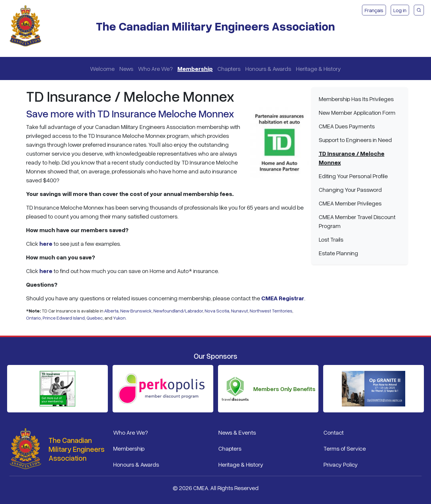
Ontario (33, 318)
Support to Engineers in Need (355, 140)
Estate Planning (338, 253)
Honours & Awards (268, 68)
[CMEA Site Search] (419, 10)
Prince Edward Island (64, 318)
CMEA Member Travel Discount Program (357, 221)
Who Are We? (155, 68)
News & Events (237, 432)
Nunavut (239, 311)
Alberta (111, 311)
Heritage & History (318, 68)
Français (374, 10)
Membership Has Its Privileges (356, 99)
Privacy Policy (341, 464)
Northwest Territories (271, 311)
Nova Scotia (217, 311)
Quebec (95, 318)
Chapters (229, 68)
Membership (195, 68)
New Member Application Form (357, 112)
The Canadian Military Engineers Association (215, 26)
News (126, 68)
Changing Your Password (350, 189)
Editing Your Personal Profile (353, 176)
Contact (334, 432)
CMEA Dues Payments (347, 126)
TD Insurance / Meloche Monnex (352, 158)
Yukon (119, 318)
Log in (400, 10)
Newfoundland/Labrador (178, 311)
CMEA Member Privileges (350, 203)
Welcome (102, 68)
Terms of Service (345, 448)
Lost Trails (331, 239)
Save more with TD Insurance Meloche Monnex (130, 113)
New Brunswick (136, 311)
